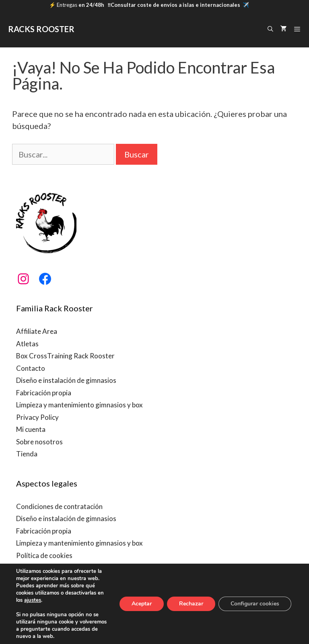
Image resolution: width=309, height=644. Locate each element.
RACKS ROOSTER (41, 29)
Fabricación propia (44, 393)
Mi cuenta (31, 429)
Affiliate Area (37, 331)
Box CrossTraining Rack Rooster (65, 356)
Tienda (27, 454)
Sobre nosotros (39, 442)
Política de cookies (44, 555)
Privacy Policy (37, 417)
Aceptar (142, 604)
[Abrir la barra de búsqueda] (270, 29)
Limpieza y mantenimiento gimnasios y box (79, 405)
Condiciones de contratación (59, 506)
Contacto (31, 368)
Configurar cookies (255, 604)
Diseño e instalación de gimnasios (66, 380)
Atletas (27, 344)
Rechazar (191, 604)
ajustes (33, 600)
